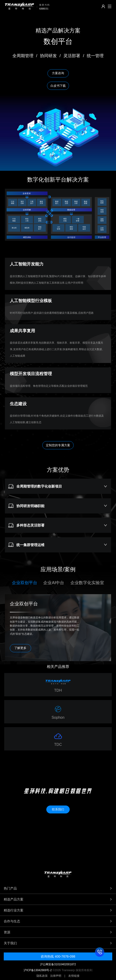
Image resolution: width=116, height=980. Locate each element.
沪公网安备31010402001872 (58, 964)
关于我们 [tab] (58, 943)
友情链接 (74, 976)
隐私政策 (42, 976)
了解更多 (20, 648)
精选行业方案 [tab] (58, 910)
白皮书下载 (58, 86)
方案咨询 (58, 73)
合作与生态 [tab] (58, 921)
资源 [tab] (58, 932)
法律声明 (56, 976)
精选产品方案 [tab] (58, 899)
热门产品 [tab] (58, 888)
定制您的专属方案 (58, 445)
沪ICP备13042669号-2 (38, 970)
